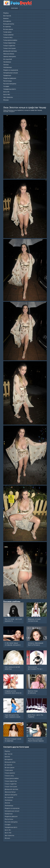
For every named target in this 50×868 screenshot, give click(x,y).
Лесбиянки (9, 800)
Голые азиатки (10, 773)
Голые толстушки (11, 787)
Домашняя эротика (11, 789)
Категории (14, 8)
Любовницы (9, 806)
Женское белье (10, 792)
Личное (7, 803)
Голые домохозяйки (12, 779)
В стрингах (9, 765)
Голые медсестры (11, 781)
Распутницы (9, 819)
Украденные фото (11, 827)
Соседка (8, 825)
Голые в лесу (9, 776)
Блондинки (9, 759)
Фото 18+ (8, 830)
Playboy (7, 751)
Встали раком (10, 768)
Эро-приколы (9, 836)
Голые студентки (11, 784)
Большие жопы (10, 762)
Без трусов (9, 754)
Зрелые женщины (11, 795)
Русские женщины (11, 822)
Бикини (7, 757)
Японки (7, 838)
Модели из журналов (12, 808)
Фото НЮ (8, 833)
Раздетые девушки (11, 817)
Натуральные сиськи (12, 811)
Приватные (9, 814)
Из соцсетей (9, 798)
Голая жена (9, 770)
